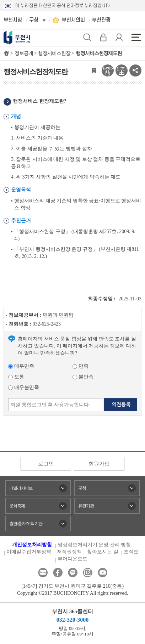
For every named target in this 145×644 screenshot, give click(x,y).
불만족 (83, 377)
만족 (80, 366)
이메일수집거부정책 (29, 552)
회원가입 (99, 464)
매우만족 (21, 366)
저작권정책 (69, 552)
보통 (16, 377)
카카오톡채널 (73, 573)
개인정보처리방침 (32, 545)
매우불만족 (24, 387)
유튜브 (103, 573)
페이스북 (58, 573)
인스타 (88, 573)
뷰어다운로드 (72, 559)
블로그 (43, 573)
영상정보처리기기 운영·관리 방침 (94, 545)
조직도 (131, 552)
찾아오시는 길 (103, 552)
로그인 (46, 464)
